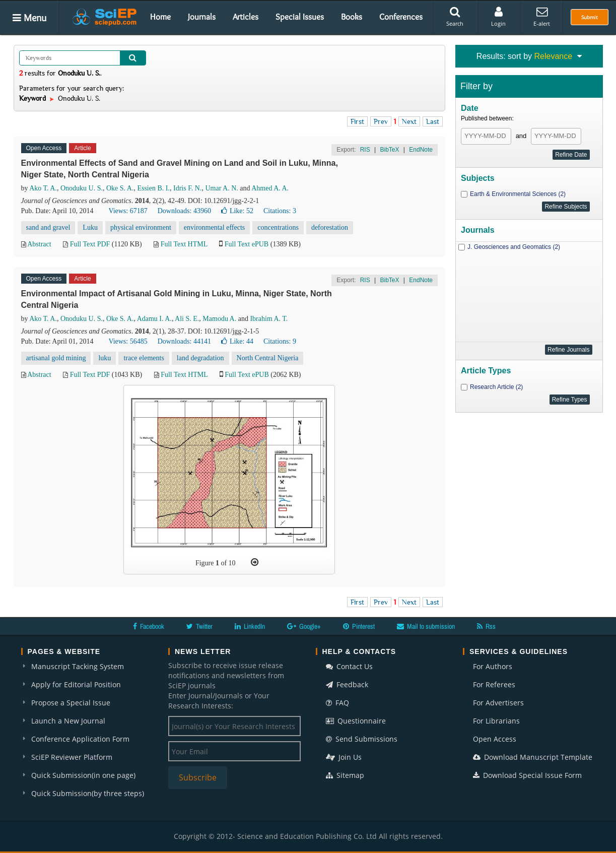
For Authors (493, 666)
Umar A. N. (221, 188)
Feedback (347, 684)
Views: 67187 (128, 211)
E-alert (542, 17)
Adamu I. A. (154, 319)
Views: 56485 (128, 341)
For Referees (494, 684)
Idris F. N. (187, 188)
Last (433, 121)
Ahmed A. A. (270, 188)
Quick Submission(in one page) (83, 775)
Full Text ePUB (247, 244)
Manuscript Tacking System (78, 666)
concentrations (278, 227)
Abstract (39, 244)
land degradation (200, 358)
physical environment (141, 227)
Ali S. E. (187, 319)
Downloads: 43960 (184, 211)
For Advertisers (498, 703)
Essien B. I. (153, 188)
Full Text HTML (184, 244)
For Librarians (496, 721)
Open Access (495, 739)
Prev (381, 121)
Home (160, 17)
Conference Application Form (80, 739)
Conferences (401, 17)
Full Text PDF (90, 244)
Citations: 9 (280, 341)
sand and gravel (48, 227)
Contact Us (349, 666)
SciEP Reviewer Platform (72, 757)
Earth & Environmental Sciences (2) (518, 194)
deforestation (330, 227)
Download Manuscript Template (533, 757)
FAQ (337, 703)
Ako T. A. (43, 188)
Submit (590, 17)
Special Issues (300, 17)
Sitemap (345, 775)
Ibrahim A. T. (269, 319)
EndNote (421, 150)
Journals (202, 17)
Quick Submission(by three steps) (88, 793)
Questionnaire (356, 721)
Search (455, 17)
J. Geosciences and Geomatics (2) (514, 247)
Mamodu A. (219, 319)
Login (498, 17)
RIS (365, 150)
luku (105, 358)
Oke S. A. (120, 188)
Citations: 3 (280, 211)
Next (409, 121)
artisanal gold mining (56, 358)
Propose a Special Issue (71, 703)
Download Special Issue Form (527, 775)
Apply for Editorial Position (76, 684)
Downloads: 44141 (184, 341)
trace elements (144, 358)
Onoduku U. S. (82, 188)
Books (352, 17)
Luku (90, 227)
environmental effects (214, 227)
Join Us (344, 757)
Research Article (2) (496, 387)
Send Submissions (362, 739)
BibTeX (389, 150)
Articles (246, 17)
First (357, 121)
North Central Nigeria (268, 358)
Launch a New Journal (68, 721)
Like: (237, 211)
